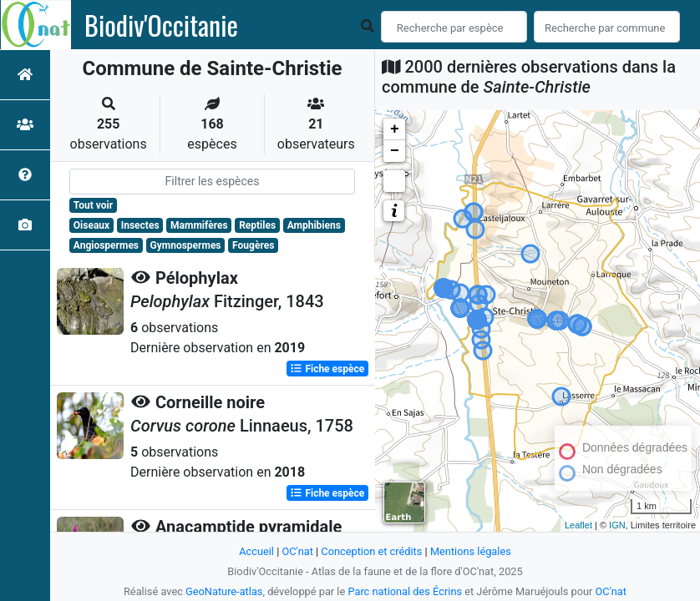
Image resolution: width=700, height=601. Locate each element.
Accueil (256, 551)
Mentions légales (471, 551)
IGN (617, 525)
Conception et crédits (371, 551)
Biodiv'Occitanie (161, 25)
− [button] (395, 151)
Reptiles (257, 225)
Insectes (140, 225)
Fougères (253, 245)
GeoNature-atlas (224, 591)
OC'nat (297, 551)
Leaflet (578, 525)
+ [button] (395, 129)
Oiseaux (91, 225)
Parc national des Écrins (405, 591)
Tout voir (93, 205)
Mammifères (199, 225)
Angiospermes (106, 245)
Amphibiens (314, 225)
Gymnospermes (186, 245)
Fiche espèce (327, 369)
